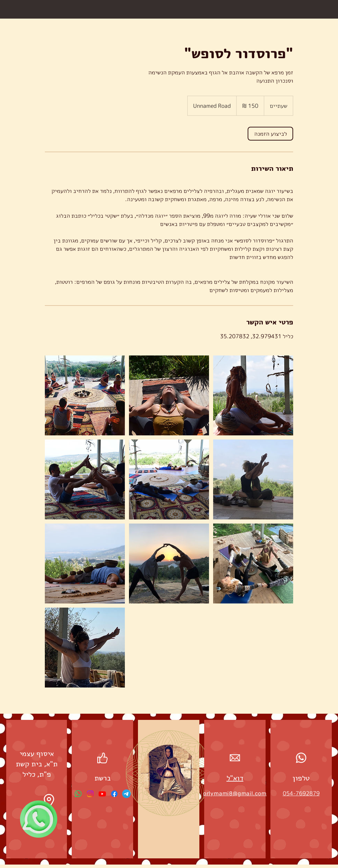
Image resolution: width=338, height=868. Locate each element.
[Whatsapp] (78, 794)
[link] (270, 134)
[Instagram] (90, 794)
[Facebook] (114, 794)
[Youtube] (102, 794)
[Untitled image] (85, 395)
